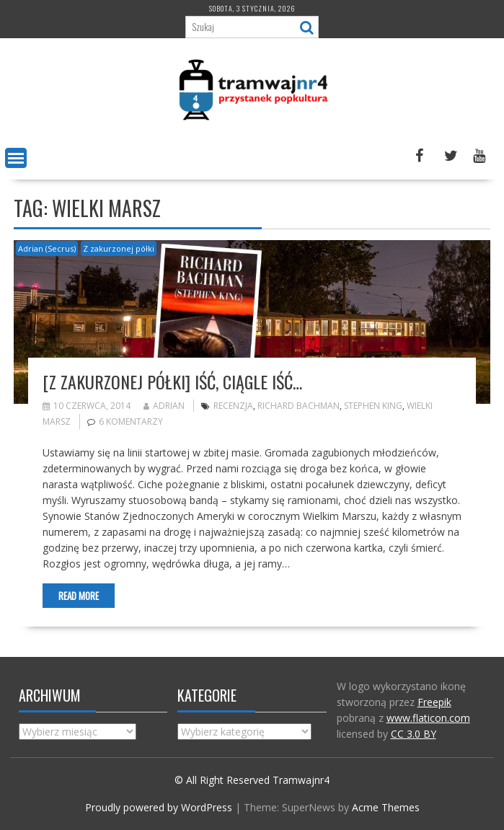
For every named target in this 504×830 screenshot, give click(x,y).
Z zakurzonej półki (119, 248)
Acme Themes (386, 807)
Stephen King (373, 406)
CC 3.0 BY (414, 734)
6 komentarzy (131, 421)
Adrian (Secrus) (47, 248)
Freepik (434, 702)
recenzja (233, 406)
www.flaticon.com (428, 718)
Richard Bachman (299, 406)
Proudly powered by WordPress (159, 807)
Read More (79, 596)
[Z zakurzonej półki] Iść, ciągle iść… (172, 381)
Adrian (164, 406)
